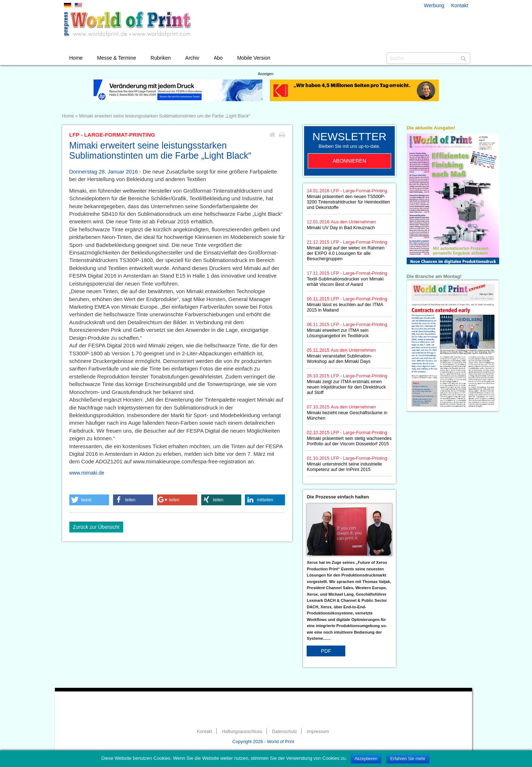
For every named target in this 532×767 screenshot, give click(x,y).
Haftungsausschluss (242, 732)
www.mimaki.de (87, 473)
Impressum (318, 732)
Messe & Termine (117, 58)
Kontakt (460, 5)
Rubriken (161, 58)
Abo (218, 58)
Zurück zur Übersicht (96, 527)
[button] (89, 500)
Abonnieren (349, 161)
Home (76, 58)
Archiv (192, 58)
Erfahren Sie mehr (408, 759)
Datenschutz (284, 732)
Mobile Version (254, 58)
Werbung (434, 5)
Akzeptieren (366, 759)
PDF (326, 651)
